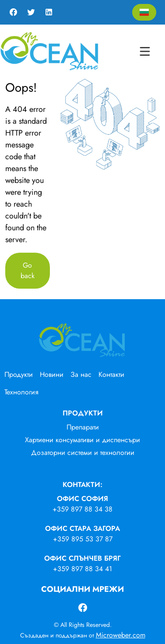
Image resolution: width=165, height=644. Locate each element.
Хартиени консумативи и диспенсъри (82, 440)
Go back (28, 270)
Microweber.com (121, 635)
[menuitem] (22, 375)
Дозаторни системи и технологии (83, 453)
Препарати (83, 427)
